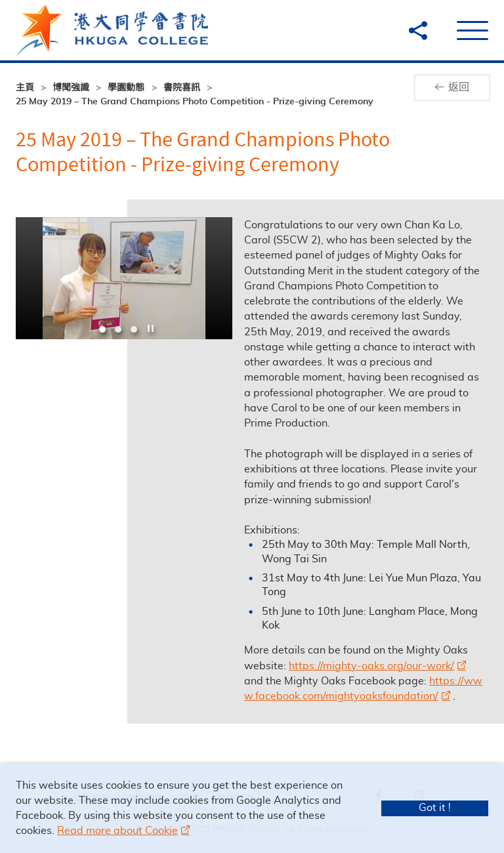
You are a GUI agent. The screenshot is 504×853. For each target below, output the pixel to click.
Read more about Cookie (117, 831)
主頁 (25, 88)
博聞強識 (71, 88)
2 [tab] (118, 329)
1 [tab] (102, 329)
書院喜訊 (182, 88)
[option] (124, 278)
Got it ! (435, 808)
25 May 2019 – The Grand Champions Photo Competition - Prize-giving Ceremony (195, 102)
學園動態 (126, 88)
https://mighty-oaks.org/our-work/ (377, 666)
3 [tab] (134, 329)
